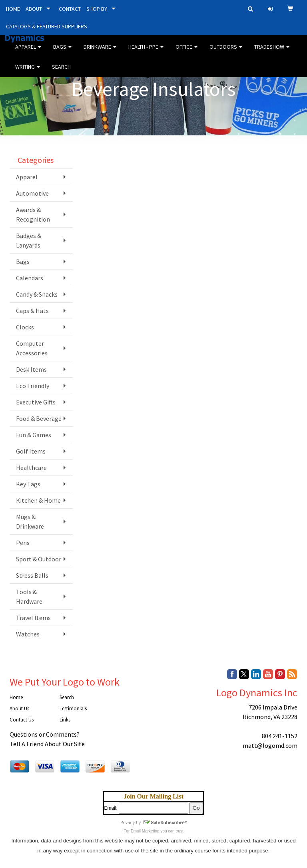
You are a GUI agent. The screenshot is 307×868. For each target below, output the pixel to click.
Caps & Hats (32, 311)
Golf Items (31, 451)
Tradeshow (272, 52)
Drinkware (100, 52)
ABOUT (34, 9)
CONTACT (70, 9)
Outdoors (226, 52)
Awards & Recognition (33, 214)
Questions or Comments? (45, 734)
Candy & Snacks (37, 294)
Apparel (28, 52)
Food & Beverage (39, 418)
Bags (62, 52)
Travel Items (33, 618)
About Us (19, 708)
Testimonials (73, 708)
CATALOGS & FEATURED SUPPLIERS (47, 26)
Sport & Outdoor (39, 559)
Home (16, 697)
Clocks (25, 327)
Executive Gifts (36, 402)
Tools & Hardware (29, 597)
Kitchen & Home (38, 500)
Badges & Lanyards (29, 240)
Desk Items (31, 369)
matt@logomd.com (270, 745)
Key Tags (28, 484)
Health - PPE (146, 52)
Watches (28, 634)
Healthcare (31, 468)
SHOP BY (97, 9)
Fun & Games (34, 435)
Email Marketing (145, 831)
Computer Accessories (32, 348)
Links (65, 720)
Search (61, 72)
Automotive (32, 193)
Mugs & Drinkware (30, 521)
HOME (13, 9)
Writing (28, 72)
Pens (23, 543)
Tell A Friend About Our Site (47, 744)
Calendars (30, 278)
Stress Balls (32, 575)
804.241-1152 (280, 736)
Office (186, 52)
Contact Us (22, 720)
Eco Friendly (33, 386)
